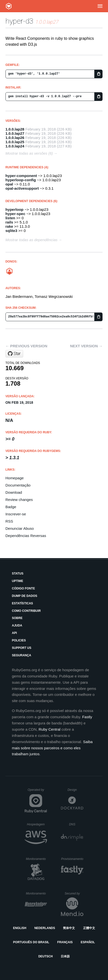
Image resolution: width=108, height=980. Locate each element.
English (20, 928)
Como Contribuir (26, 611)
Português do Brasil (31, 942)
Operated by (37, 792)
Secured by (74, 893)
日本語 (65, 956)
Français (65, 942)
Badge (11, 507)
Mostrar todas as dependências (31, 240)
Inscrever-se (16, 514)
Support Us (22, 648)
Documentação (18, 485)
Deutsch (46, 956)
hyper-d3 (19, 21)
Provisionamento (72, 859)
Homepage (15, 478)
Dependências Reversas (26, 536)
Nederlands (45, 928)
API (14, 633)
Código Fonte (24, 588)
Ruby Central (50, 729)
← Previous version (26, 346)
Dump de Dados (25, 596)
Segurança (22, 655)
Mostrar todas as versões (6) (29, 153)
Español (88, 942)
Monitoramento (36, 859)
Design (75, 790)
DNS (76, 824)
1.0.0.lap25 (15, 142)
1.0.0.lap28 (15, 129)
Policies (19, 640)
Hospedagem (37, 824)
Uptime (18, 581)
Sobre (17, 618)
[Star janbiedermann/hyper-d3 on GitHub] (14, 354)
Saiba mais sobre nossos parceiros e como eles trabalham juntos (52, 748)
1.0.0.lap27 (15, 133)
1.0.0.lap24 (15, 146)
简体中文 (69, 928)
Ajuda (17, 625)
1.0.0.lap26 (15, 138)
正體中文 (89, 928)
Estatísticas (23, 603)
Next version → (86, 346)
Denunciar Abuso (20, 528)
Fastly (87, 717)
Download (14, 492)
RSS (9, 521)
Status (18, 574)
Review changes (19, 500)
